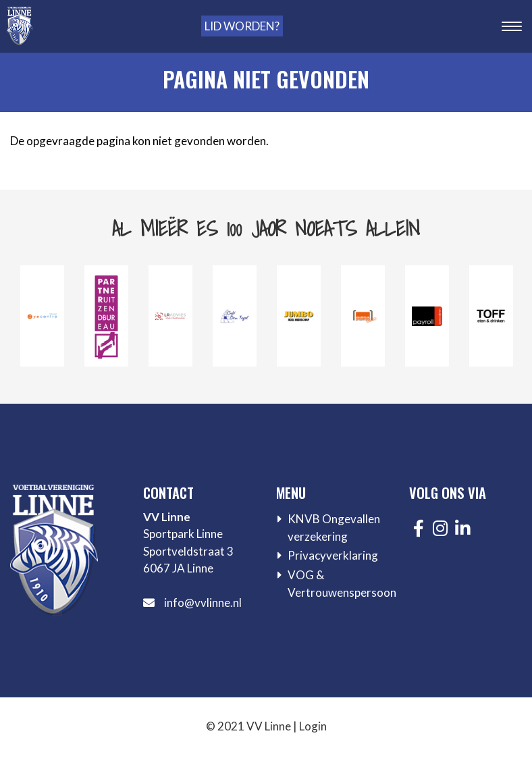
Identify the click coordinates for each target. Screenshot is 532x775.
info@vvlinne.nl (203, 603)
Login (313, 726)
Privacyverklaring (333, 555)
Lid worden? (242, 26)
